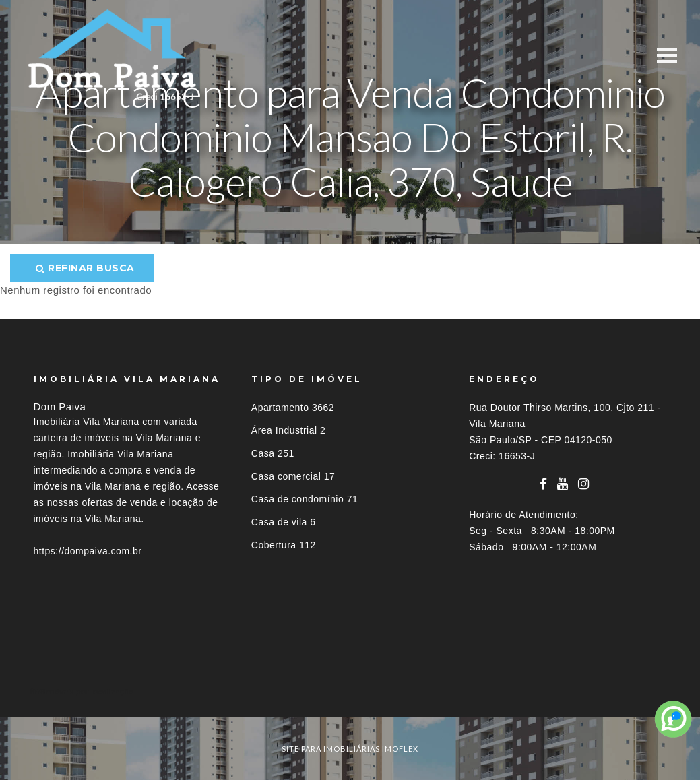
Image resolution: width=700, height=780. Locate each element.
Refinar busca (85, 268)
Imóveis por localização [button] (89, 691)
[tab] (350, 691)
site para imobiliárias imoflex (350, 749)
